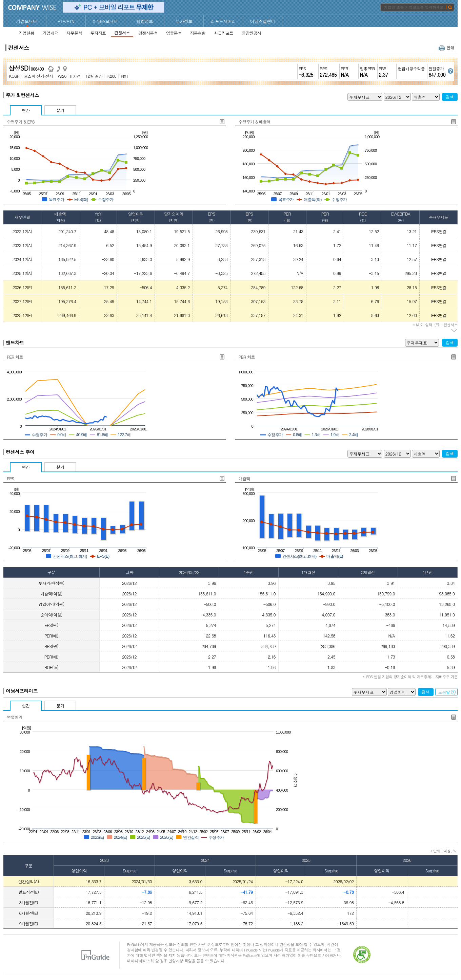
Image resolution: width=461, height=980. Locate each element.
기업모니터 (27, 21)
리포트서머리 (223, 21)
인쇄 (446, 47)
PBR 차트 (246, 357)
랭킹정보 (145, 21)
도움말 (447, 692)
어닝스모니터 (105, 21)
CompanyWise (32, 7)
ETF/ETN (66, 21)
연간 (26, 110)
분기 (61, 110)
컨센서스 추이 (20, 452)
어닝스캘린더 (262, 21)
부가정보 (184, 21)
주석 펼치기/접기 (454, 331)
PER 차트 (15, 357)
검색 (450, 97)
